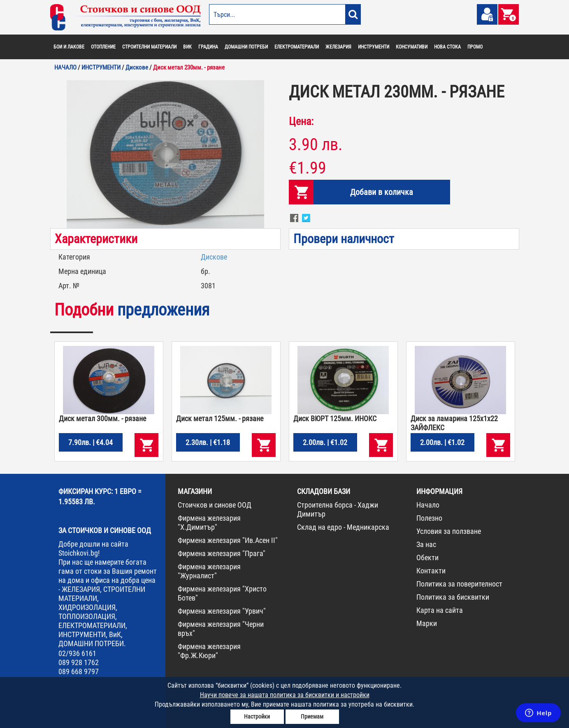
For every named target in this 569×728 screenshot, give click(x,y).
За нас (426, 544)
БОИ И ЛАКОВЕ (69, 47)
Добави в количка (382, 192)
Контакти (431, 571)
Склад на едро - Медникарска (343, 527)
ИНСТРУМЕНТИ (374, 47)
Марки (427, 623)
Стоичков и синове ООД (215, 505)
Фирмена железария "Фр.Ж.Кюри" (209, 651)
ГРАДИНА (208, 47)
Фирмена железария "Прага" (222, 553)
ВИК (187, 47)
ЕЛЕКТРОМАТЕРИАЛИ (297, 47)
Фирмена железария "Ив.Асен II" (228, 540)
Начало (428, 505)
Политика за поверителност (459, 584)
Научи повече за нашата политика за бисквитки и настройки (285, 695)
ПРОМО (475, 47)
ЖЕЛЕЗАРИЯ (338, 47)
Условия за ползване (449, 531)
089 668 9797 (79, 671)
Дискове (214, 257)
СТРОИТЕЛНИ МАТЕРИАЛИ (149, 47)
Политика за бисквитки (453, 597)
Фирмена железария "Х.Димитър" (209, 523)
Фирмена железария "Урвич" (222, 611)
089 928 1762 (79, 662)
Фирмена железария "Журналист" (209, 571)
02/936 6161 (77, 653)
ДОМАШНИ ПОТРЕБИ (246, 47)
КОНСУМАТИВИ (412, 47)
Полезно (429, 518)
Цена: (301, 121)
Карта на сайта (440, 610)
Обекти (427, 558)
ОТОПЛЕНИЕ (103, 47)
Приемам (312, 716)
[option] (165, 154)
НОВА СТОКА (447, 47)
